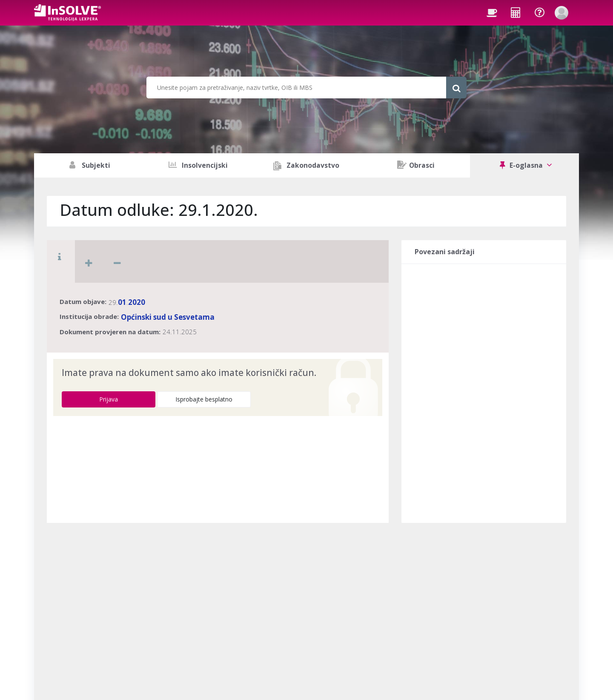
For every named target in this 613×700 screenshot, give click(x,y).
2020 (137, 302)
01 (122, 302)
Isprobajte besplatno (204, 399)
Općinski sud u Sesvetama (168, 317)
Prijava (109, 399)
